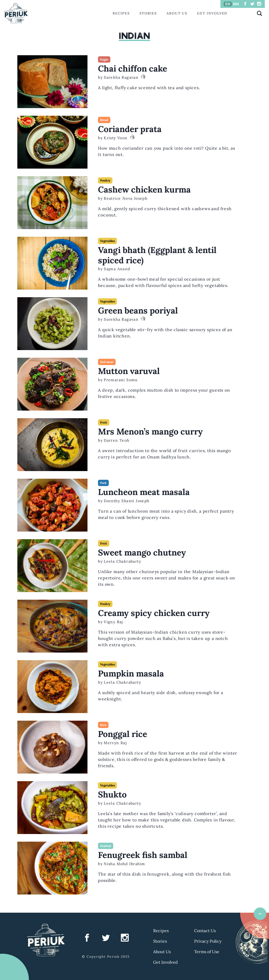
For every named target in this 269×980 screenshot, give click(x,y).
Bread (104, 120)
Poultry (105, 180)
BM (236, 4)
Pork (103, 483)
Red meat (107, 362)
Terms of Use (207, 952)
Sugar (104, 59)
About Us (177, 13)
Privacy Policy (208, 941)
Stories (148, 13)
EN (228, 4)
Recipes (121, 13)
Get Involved (212, 13)
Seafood (106, 846)
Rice (103, 725)
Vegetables (107, 241)
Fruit (104, 422)
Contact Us (205, 931)
